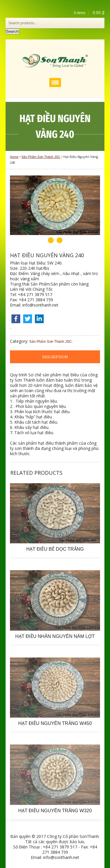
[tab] (55, 357)
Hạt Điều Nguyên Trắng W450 (55, 723)
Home (14, 157)
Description (55, 357)
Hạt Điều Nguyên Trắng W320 (55, 811)
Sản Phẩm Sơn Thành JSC (41, 157)
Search (12, 31)
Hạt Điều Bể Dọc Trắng (55, 549)
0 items (80, 13)
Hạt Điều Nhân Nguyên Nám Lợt (55, 636)
